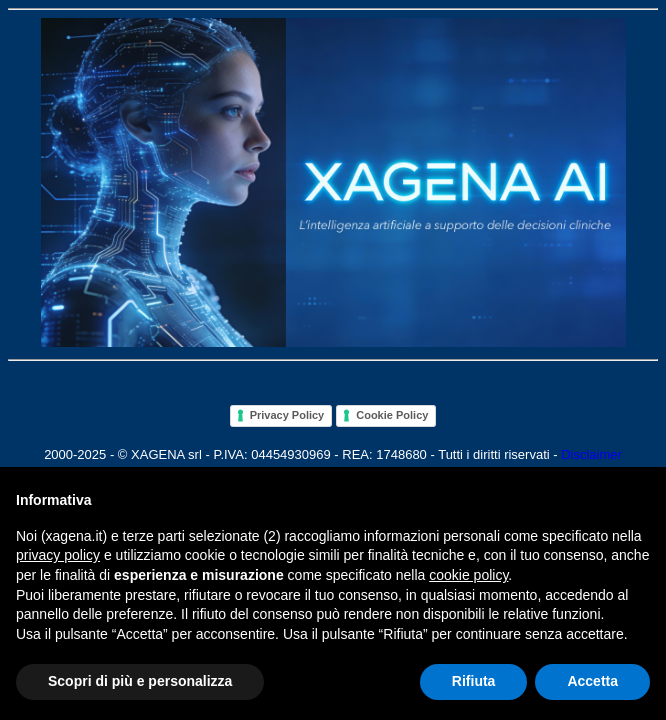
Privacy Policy (287, 415)
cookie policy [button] (468, 575)
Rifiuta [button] (474, 681)
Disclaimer (591, 454)
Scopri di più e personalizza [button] (140, 681)
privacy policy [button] (58, 555)
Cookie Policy (392, 415)
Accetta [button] (592, 681)
